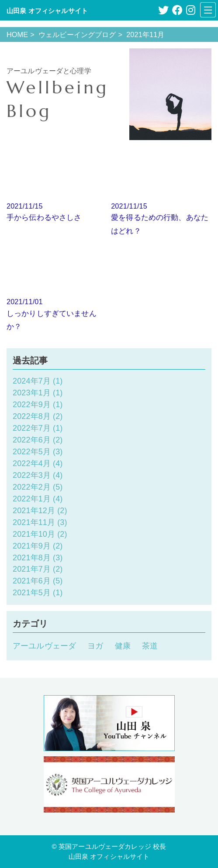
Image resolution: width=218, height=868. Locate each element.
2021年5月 (32, 593)
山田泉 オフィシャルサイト (47, 11)
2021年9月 (32, 546)
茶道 (150, 646)
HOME (17, 34)
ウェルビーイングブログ (77, 34)
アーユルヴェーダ (44, 646)
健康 (123, 646)
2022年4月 (32, 463)
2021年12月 (34, 511)
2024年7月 (32, 381)
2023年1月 (32, 393)
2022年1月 (32, 499)
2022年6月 (32, 440)
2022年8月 (32, 416)
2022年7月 (32, 428)
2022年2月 (32, 487)
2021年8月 (32, 558)
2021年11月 (34, 522)
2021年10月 (34, 534)
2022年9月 (32, 405)
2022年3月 (32, 475)
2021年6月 (32, 581)
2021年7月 (32, 569)
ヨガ (95, 646)
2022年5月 (32, 452)
